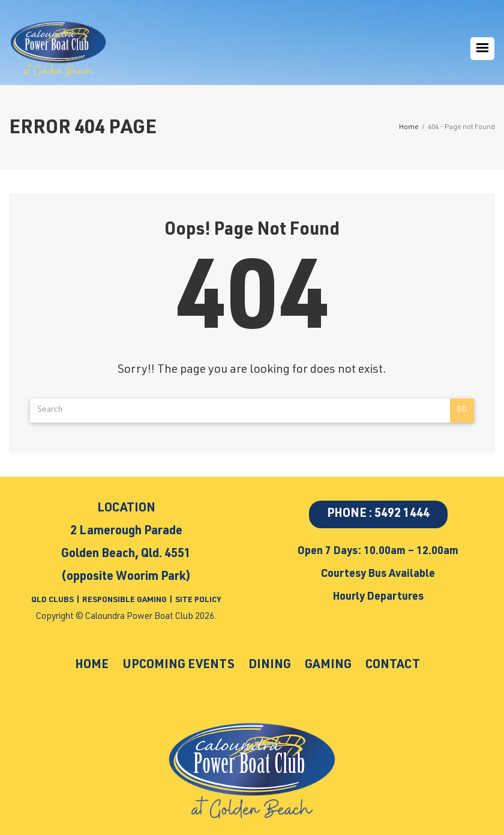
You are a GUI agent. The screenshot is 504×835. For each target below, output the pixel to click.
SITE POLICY (198, 601)
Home (83, 665)
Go (462, 410)
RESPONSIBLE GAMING (124, 601)
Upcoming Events (175, 665)
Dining (271, 665)
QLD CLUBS (53, 601)
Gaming (333, 665)
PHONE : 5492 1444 (378, 514)
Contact (401, 665)
